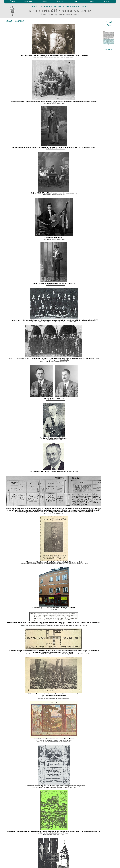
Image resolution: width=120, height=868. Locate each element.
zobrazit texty (109, 49)
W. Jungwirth (47, 362)
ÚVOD (12, 1)
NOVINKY (28, 1)
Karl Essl (72, 608)
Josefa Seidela (76, 55)
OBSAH (60, 1)
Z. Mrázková (40, 57)
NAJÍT (92, 1)
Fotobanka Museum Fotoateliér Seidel (55, 103)
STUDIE (44, 1)
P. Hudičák (52, 57)
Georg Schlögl (65, 360)
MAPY (76, 1)
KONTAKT (108, 1)
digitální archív (60, 513)
